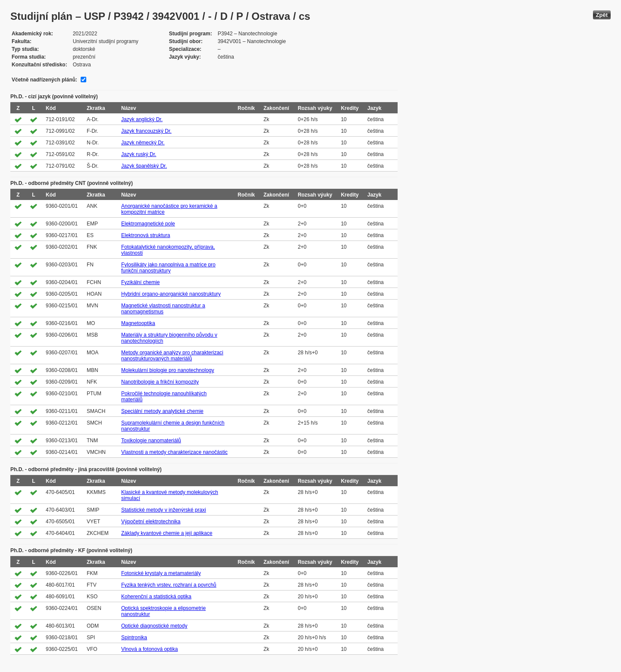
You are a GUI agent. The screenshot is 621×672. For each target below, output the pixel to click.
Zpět (602, 15)
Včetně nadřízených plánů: (44, 80)
